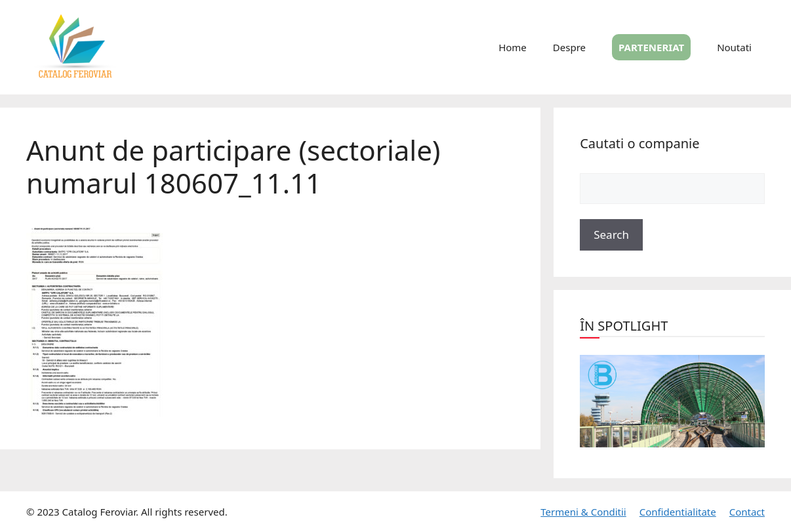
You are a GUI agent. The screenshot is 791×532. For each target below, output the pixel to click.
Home (513, 47)
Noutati (734, 47)
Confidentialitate (678, 512)
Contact (747, 512)
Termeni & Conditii (583, 512)
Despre (569, 47)
